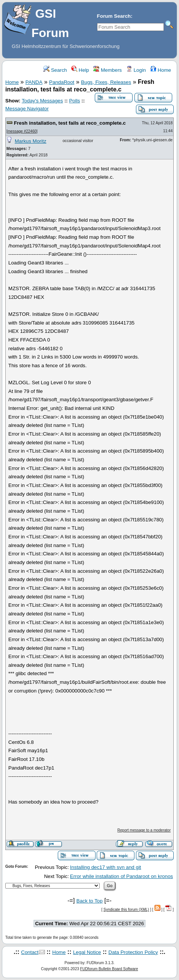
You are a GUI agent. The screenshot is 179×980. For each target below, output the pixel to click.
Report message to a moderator (144, 830)
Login (136, 70)
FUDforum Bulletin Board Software (109, 969)
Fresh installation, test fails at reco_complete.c (70, 123)
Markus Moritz (31, 141)
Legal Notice (87, 952)
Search (55, 70)
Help (80, 70)
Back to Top (89, 901)
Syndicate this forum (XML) (126, 910)
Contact (30, 952)
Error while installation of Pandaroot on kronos (121, 876)
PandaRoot (62, 82)
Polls (75, 101)
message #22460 (22, 131)
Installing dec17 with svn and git (105, 867)
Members (107, 70)
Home (161, 70)
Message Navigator (27, 109)
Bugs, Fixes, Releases (106, 82)
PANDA (34, 82)
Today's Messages (42, 101)
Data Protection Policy (133, 952)
